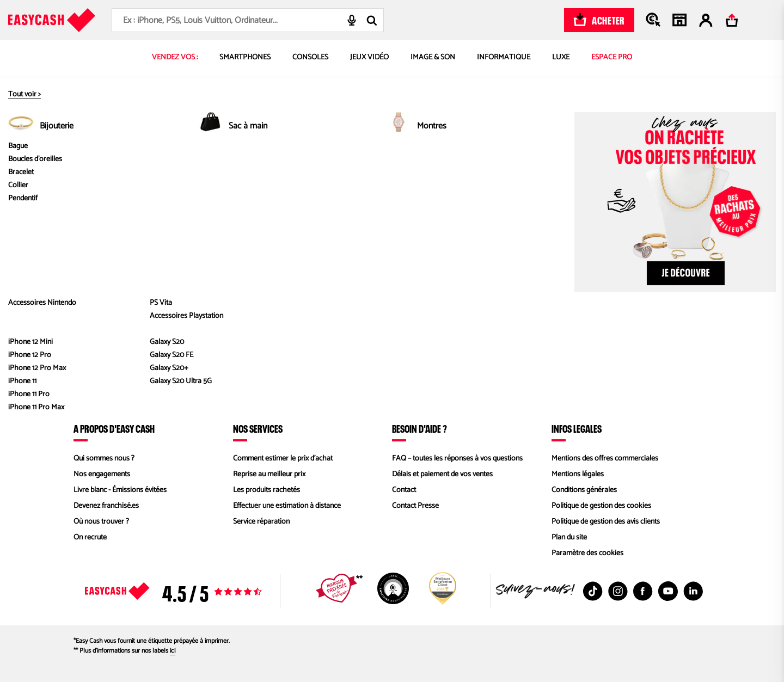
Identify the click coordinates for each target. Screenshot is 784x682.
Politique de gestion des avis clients (606, 522)
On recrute (90, 537)
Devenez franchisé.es (106, 506)
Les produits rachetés (267, 490)
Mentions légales (578, 474)
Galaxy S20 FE (485, 167)
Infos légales (577, 428)
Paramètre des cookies (587, 553)
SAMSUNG (436, 167)
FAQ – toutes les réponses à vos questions (457, 459)
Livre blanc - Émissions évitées (120, 490)
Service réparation (261, 522)
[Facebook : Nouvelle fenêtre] (643, 591)
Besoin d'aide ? (419, 428)
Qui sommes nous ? (104, 459)
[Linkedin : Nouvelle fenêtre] (693, 591)
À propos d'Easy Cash (114, 428)
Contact (404, 490)
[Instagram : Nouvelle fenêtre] (618, 591)
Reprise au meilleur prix (269, 474)
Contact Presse (415, 506)
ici (173, 651)
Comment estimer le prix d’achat (283, 459)
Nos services (258, 428)
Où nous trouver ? (101, 522)
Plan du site (569, 537)
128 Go (572, 167)
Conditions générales (584, 490)
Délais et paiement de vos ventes (442, 474)
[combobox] (248, 20)
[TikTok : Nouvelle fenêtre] (593, 591)
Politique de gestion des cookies (601, 506)
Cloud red (536, 167)
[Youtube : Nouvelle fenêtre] (668, 591)
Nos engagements (102, 474)
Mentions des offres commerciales (605, 459)
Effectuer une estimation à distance (287, 506)
